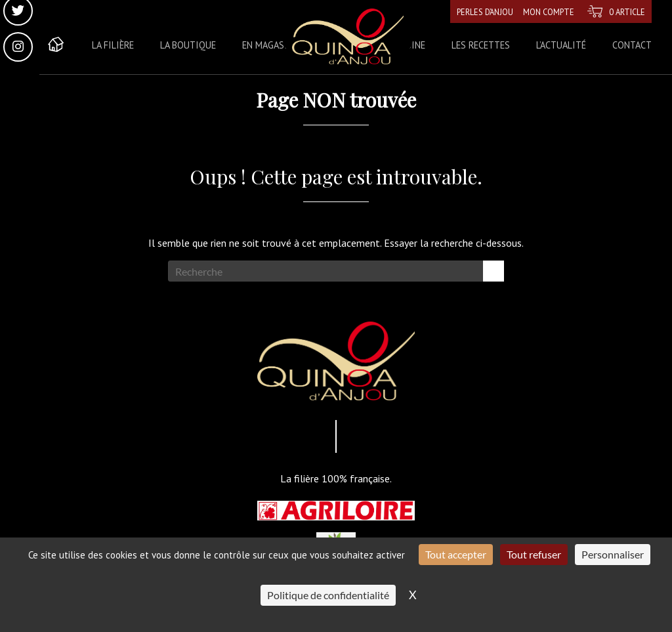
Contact (632, 45)
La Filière (113, 45)
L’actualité (561, 45)
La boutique (188, 45)
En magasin (268, 45)
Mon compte (540, 11)
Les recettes (481, 45)
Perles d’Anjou (470, 11)
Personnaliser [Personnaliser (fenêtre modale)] (613, 554)
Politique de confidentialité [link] (328, 595)
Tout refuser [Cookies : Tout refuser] (534, 554)
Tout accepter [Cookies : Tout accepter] (456, 554)
